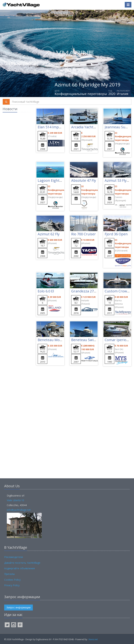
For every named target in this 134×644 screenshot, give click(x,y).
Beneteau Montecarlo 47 (58, 340)
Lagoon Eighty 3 (51, 180)
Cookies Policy (12, 580)
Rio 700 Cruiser (83, 234)
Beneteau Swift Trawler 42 (93, 340)
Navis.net (93, 639)
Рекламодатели (14, 557)
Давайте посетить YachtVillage (22, 563)
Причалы (9, 574)
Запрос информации (18, 607)
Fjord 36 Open (116, 234)
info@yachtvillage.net (19, 510)
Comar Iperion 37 (119, 340)
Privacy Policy (12, 585)
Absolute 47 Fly (84, 180)
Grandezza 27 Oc (85, 291)
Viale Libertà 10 (15, 500)
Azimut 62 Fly (49, 234)
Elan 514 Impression (54, 127)
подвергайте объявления (19, 568)
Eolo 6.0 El (46, 291)
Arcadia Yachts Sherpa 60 (92, 127)
